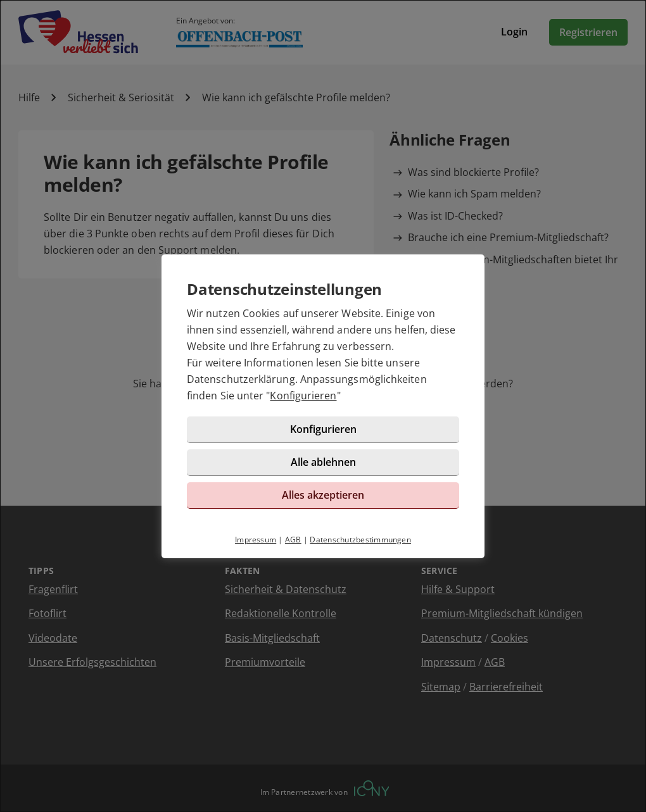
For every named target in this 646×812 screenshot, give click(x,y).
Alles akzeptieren (323, 495)
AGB (293, 540)
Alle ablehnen (323, 462)
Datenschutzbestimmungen (360, 540)
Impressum (256, 540)
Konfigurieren (303, 396)
